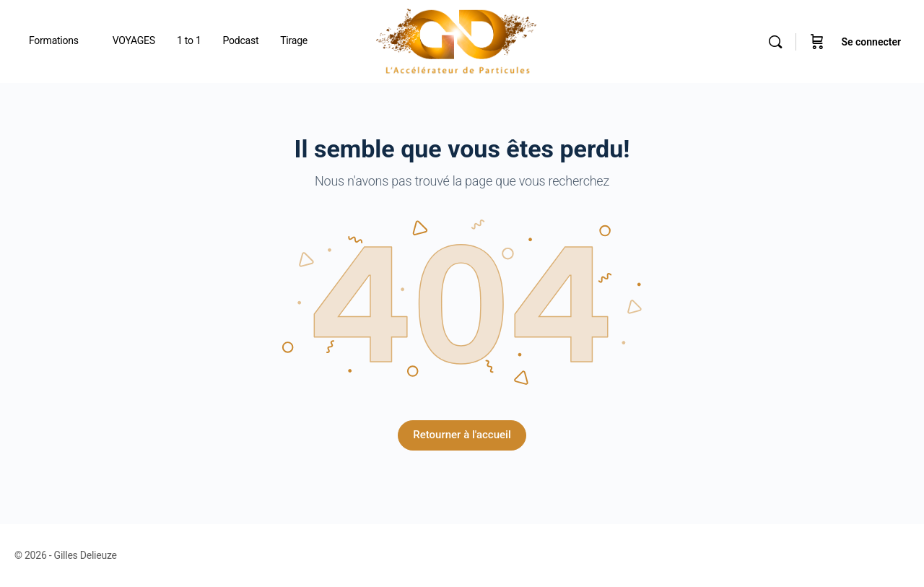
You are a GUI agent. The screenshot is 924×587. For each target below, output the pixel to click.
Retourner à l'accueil (462, 435)
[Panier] (817, 42)
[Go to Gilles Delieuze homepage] (457, 40)
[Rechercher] (775, 42)
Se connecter (871, 42)
